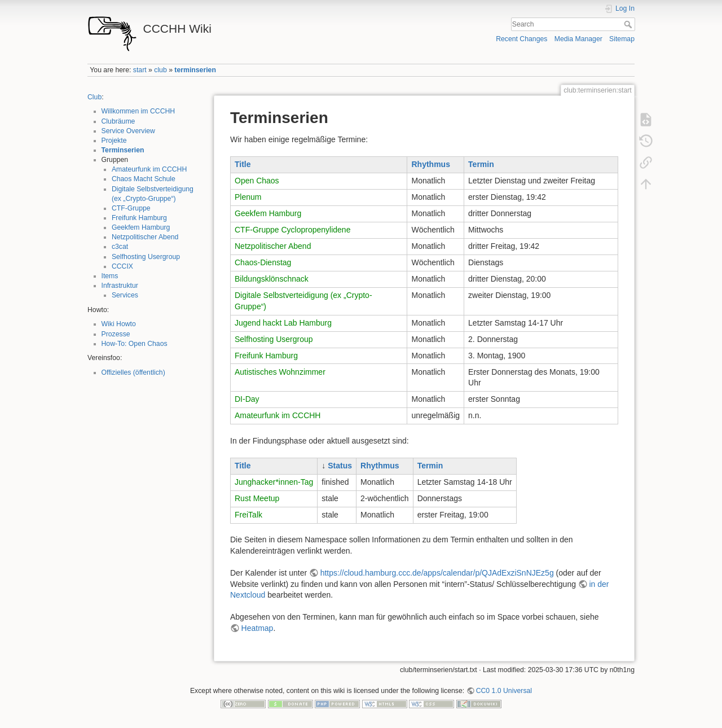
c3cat (120, 247)
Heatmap (257, 628)
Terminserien (123, 150)
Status (340, 466)
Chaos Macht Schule (144, 179)
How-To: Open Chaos (135, 344)
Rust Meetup (257, 498)
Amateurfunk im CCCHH (149, 169)
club (160, 70)
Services (125, 295)
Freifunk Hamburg (139, 218)
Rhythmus (430, 164)
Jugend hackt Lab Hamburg (283, 323)
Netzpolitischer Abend (145, 237)
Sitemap (622, 39)
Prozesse (116, 334)
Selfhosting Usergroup (146, 257)
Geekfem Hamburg (141, 227)
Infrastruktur (120, 286)
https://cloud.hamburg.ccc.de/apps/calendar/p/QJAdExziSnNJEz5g (437, 573)
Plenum (248, 197)
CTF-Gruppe (131, 208)
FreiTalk (248, 515)
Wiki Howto (119, 324)
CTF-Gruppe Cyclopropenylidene (292, 230)
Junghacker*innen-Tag (274, 482)
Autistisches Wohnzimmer (280, 372)
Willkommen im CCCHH (138, 111)
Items (110, 276)
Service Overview (128, 131)
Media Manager (578, 39)
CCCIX (122, 266)
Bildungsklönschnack (272, 279)
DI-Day (247, 399)
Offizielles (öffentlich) (133, 372)
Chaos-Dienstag (263, 262)
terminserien (195, 70)
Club (94, 97)
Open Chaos (257, 181)
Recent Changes (521, 39)
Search (629, 24)
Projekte (114, 141)
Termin (481, 164)
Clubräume (118, 121)
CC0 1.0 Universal (504, 691)
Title (243, 164)
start (140, 70)
